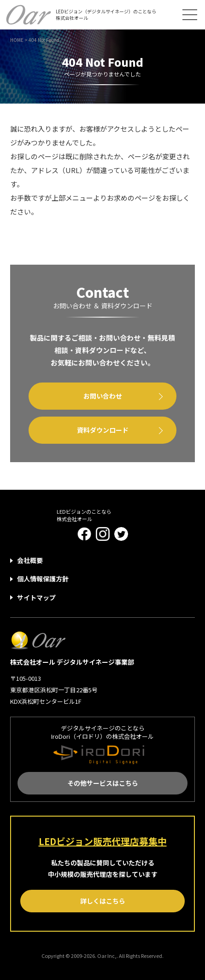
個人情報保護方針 (43, 579)
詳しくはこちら (103, 901)
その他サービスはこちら (103, 783)
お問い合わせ (103, 396)
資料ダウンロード (103, 430)
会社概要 (30, 560)
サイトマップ (36, 597)
